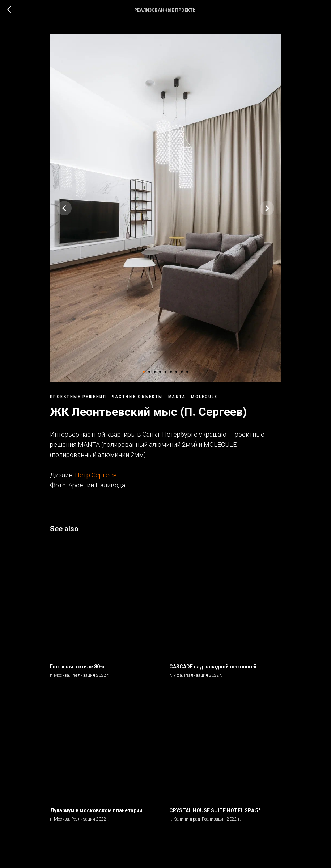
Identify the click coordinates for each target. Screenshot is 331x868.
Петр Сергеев (96, 475)
